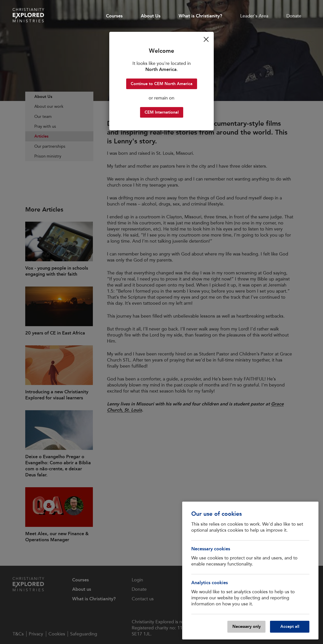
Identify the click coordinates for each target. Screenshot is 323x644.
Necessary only (247, 626)
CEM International (162, 112)
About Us (151, 16)
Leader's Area (254, 16)
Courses (114, 16)
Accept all (290, 626)
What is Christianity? (200, 16)
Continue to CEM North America (162, 84)
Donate (294, 16)
